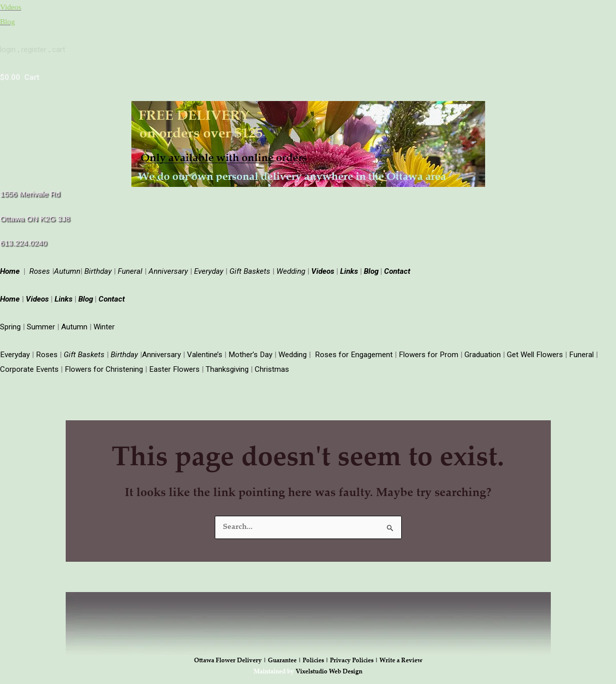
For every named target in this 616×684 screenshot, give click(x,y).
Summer (41, 323)
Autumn (74, 323)
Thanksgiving (225, 365)
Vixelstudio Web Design (329, 668)
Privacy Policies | (355, 656)
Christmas (270, 365)
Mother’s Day (249, 351)
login (8, 48)
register (34, 48)
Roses (40, 269)
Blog (7, 21)
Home (11, 269)
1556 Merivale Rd (30, 192)
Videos (11, 7)
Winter (104, 323)
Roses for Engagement (351, 351)
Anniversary (168, 269)
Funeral (130, 269)
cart (59, 48)
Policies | (316, 656)
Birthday (98, 269)
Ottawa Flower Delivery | (231, 656)
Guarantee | (285, 656)
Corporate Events (29, 365)
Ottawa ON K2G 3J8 (35, 216)
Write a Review (401, 656)
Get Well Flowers (531, 351)
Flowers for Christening (103, 365)
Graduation (479, 351)
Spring (10, 323)
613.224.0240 (23, 241)
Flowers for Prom (425, 351)
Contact (396, 269)
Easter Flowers (173, 365)
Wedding (291, 269)
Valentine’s (204, 351)
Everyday (209, 269)
